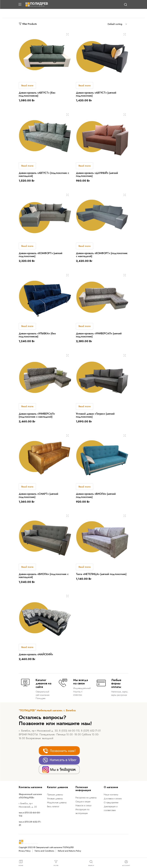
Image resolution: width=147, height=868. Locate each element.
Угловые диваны (55, 799)
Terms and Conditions (44, 851)
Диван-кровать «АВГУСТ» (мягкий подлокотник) (96, 94)
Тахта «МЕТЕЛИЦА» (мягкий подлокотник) (101, 574)
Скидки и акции (83, 802)
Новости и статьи (84, 805)
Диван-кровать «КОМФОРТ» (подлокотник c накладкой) (102, 255)
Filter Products (28, 24)
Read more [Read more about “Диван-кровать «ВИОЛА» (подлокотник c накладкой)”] (27, 567)
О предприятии (111, 802)
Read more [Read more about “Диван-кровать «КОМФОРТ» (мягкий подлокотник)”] (27, 246)
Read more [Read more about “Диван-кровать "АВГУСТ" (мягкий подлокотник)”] (85, 85)
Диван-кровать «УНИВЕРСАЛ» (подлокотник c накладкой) (37, 415)
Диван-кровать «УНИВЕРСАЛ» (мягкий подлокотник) (99, 335)
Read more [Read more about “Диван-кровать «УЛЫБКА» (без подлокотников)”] (27, 326)
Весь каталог (53, 806)
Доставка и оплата (113, 799)
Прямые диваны (55, 795)
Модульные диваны (57, 802)
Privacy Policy (25, 851)
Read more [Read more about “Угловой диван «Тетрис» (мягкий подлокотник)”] (85, 406)
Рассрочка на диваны (86, 798)
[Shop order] (118, 24)
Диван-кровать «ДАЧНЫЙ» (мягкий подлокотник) (97, 174)
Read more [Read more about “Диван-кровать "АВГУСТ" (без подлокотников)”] (27, 85)
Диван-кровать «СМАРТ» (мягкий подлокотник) (38, 495)
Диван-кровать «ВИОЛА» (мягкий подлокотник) (96, 495)
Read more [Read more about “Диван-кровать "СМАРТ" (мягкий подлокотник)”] (27, 487)
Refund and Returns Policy (69, 851)
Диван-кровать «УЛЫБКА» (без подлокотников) (37, 335)
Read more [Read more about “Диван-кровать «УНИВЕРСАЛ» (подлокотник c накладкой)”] (27, 406)
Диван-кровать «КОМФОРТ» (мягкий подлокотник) (41, 255)
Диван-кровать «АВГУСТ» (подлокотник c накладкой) (44, 174)
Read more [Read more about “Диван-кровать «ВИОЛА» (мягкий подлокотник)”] (85, 487)
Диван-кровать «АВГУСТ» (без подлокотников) (37, 94)
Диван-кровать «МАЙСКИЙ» (36, 654)
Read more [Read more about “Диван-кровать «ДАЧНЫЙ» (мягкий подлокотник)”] (85, 166)
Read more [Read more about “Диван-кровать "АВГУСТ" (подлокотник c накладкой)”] (27, 166)
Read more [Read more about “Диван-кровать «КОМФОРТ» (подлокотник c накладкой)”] (85, 246)
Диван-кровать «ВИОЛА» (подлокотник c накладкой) (44, 576)
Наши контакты (111, 795)
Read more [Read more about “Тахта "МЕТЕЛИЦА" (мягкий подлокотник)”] (85, 567)
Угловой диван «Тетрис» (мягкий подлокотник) (95, 415)
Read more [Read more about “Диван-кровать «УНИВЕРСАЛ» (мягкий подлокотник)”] (85, 326)
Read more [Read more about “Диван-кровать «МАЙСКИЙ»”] (27, 647)
